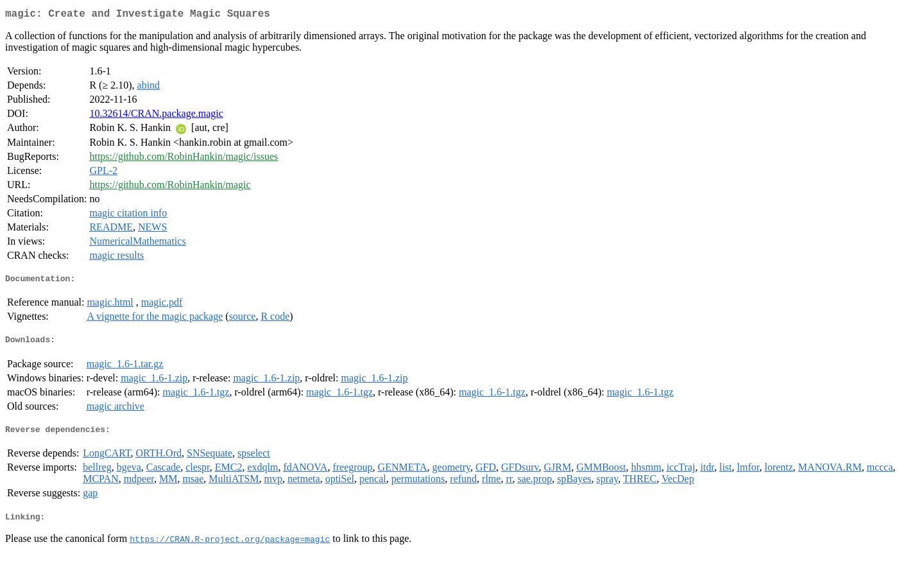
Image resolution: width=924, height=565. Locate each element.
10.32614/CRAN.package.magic (156, 116)
